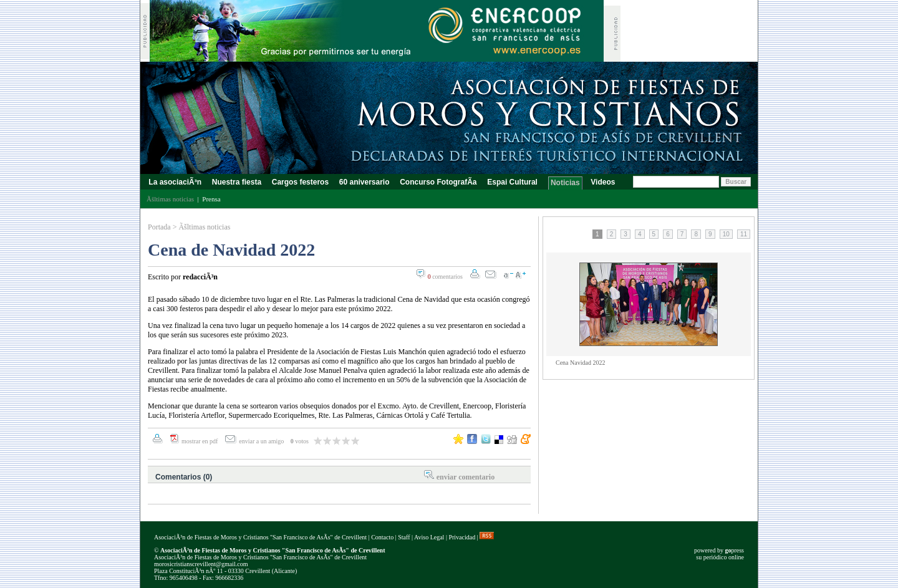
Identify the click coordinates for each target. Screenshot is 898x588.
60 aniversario (364, 182)
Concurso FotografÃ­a (438, 182)
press (734, 550)
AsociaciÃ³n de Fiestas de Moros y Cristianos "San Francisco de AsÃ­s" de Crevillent (260, 537)
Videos (603, 182)
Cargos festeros (300, 182)
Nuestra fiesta (236, 182)
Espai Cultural (514, 182)
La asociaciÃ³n (175, 182)
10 (726, 234)
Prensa (211, 199)
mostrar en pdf (200, 441)
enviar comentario (466, 477)
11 (744, 234)
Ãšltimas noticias (204, 227)
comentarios (445, 277)
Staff (404, 537)
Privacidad (462, 537)
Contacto (382, 537)
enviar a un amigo (262, 441)
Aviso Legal (429, 537)
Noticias (565, 183)
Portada (159, 227)
